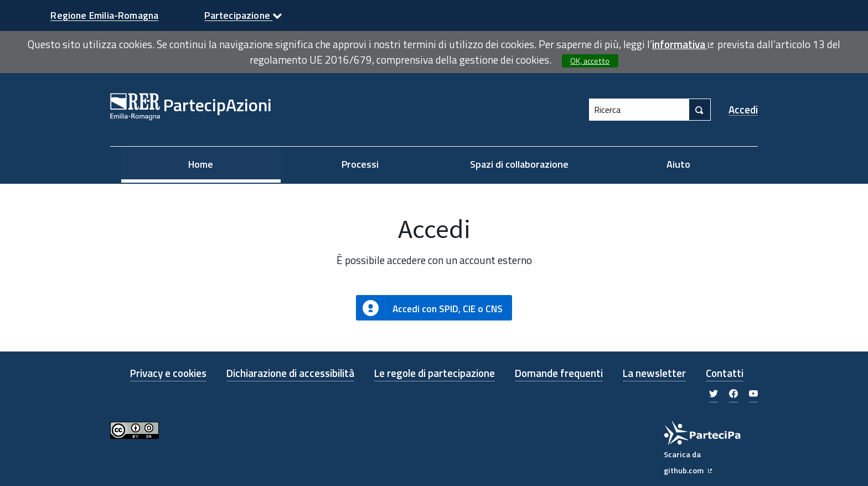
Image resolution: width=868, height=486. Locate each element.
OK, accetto (590, 61)
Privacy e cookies (168, 373)
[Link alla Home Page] (191, 110)
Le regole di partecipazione (435, 373)
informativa (684, 44)
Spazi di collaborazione (519, 164)
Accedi (743, 109)
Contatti (725, 373)
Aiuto (678, 164)
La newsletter (654, 373)
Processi (360, 164)
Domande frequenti (559, 373)
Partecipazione (243, 15)
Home (201, 164)
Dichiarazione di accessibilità (290, 373)
